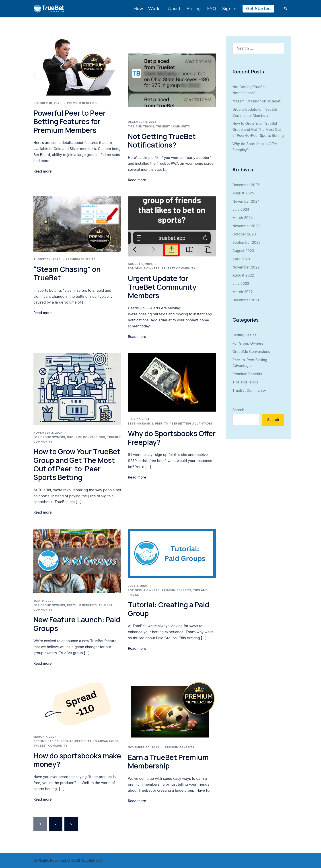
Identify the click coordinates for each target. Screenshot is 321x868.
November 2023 (246, 226)
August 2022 (243, 275)
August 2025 (243, 193)
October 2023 (244, 234)
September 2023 (247, 242)
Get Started (258, 9)
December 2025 (246, 185)
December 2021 (246, 300)
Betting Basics (141, 424)
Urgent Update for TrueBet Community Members (162, 287)
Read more (43, 171)
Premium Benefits (82, 103)
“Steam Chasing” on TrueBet (67, 273)
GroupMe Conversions (86, 437)
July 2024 (241, 209)
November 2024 (246, 201)
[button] (286, 9)
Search (238, 410)
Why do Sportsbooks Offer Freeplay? (172, 438)
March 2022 (243, 292)
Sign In (229, 9)
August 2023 (243, 251)
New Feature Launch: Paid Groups (77, 624)
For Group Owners (144, 268)
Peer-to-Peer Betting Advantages (184, 424)
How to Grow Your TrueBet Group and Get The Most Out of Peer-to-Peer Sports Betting (77, 464)
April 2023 (241, 259)
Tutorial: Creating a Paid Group (169, 609)
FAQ (212, 9)
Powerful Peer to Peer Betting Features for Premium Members (70, 122)
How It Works (148, 9)
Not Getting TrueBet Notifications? (162, 141)
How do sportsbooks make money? (77, 760)
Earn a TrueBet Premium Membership (168, 762)
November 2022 (246, 267)
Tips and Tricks (141, 126)
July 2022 (241, 283)
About (174, 9)
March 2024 (243, 218)
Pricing (194, 9)
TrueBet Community (173, 126)
